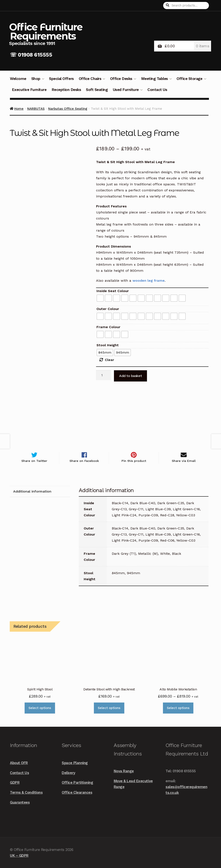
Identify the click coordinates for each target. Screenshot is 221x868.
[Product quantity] (103, 375)
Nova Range (124, 771)
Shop (36, 79)
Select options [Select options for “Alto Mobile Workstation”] (178, 708)
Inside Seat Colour (113, 291)
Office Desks (121, 79)
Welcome (18, 79)
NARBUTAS (36, 109)
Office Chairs (90, 79)
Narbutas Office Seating (68, 109)
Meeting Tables (155, 79)
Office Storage (189, 79)
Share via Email (184, 461)
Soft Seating (97, 90)
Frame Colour (108, 327)
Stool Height (108, 345)
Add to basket (130, 376)
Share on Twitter (34, 461)
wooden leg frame (149, 281)
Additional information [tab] (32, 492)
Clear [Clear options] (110, 360)
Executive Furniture (29, 90)
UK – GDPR (19, 855)
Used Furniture (126, 90)
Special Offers (61, 79)
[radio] (100, 298)
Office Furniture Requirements (46, 31)
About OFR (19, 763)
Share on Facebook (84, 461)
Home (19, 109)
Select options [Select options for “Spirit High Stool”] (40, 708)
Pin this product (134, 461)
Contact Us (157, 90)
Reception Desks (66, 90)
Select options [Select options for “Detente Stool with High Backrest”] (109, 708)
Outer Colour (108, 309)
